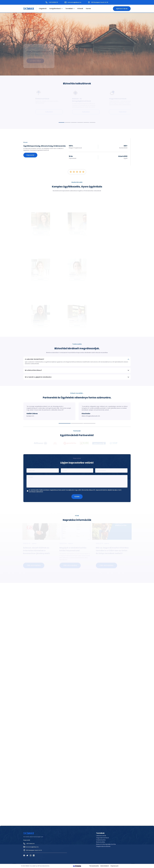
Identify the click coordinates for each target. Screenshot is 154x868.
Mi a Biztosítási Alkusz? (77, 324)
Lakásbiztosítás (101, 836)
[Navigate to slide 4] (80, 122)
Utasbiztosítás (101, 840)
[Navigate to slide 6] (92, 122)
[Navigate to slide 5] (86, 122)
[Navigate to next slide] (150, 44)
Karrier (88, 9)
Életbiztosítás (101, 842)
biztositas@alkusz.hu (73, 2)
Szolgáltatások (56, 9)
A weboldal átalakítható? (77, 313)
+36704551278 (52, 2)
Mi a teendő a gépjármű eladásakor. (77, 331)
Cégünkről (43, 9)
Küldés (77, 450)
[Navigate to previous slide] (4, 44)
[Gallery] (77, 44)
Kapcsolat (30, 155)
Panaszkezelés (94, 866)
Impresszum (115, 866)
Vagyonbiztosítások (102, 838)
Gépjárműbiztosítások (103, 846)
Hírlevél (80, 9)
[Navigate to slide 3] (74, 122)
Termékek (70, 9)
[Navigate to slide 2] (68, 122)
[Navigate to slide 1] (62, 122)
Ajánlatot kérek (122, 9)
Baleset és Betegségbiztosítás (106, 844)
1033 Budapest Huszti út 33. (98, 2)
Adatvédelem (105, 866)
